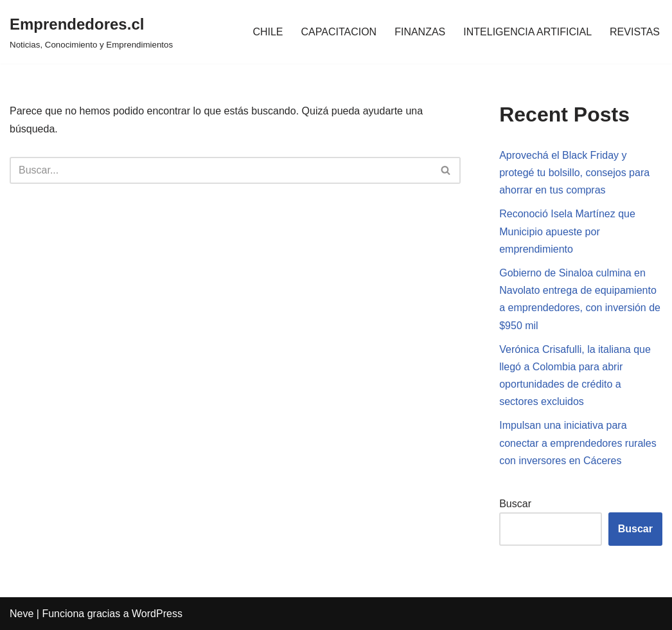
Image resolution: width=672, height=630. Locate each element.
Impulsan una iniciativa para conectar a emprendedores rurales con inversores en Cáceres (578, 443)
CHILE (268, 32)
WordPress (157, 614)
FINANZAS (420, 32)
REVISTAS (635, 32)
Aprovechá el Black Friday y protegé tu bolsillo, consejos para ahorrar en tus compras (574, 173)
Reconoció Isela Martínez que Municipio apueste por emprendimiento (567, 231)
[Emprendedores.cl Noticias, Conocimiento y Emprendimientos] (91, 32)
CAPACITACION (339, 32)
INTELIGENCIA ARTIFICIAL (527, 32)
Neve (22, 614)
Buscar (515, 504)
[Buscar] (221, 170)
